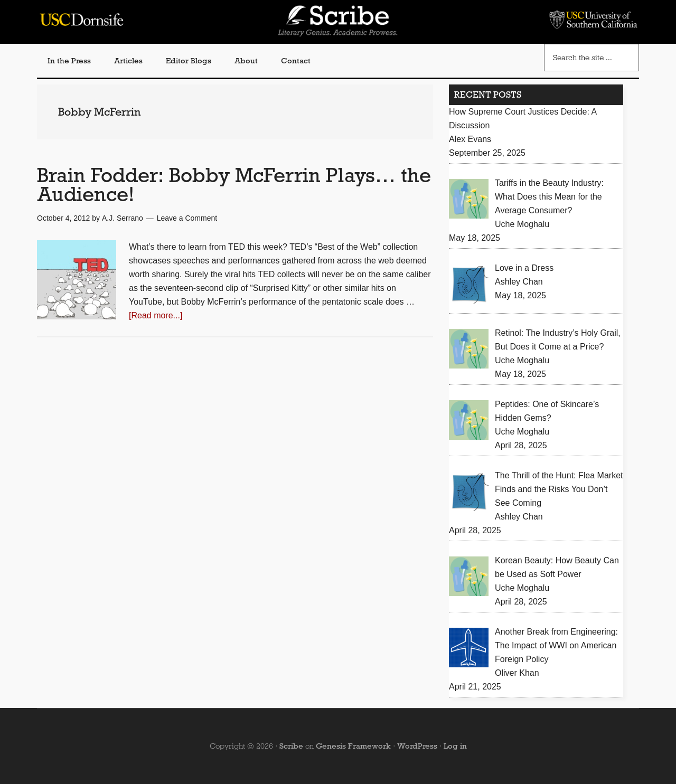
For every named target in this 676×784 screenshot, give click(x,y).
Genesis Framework (353, 746)
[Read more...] (156, 315)
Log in (455, 746)
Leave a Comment (187, 218)
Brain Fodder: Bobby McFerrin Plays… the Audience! (234, 185)
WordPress (417, 746)
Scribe (291, 746)
